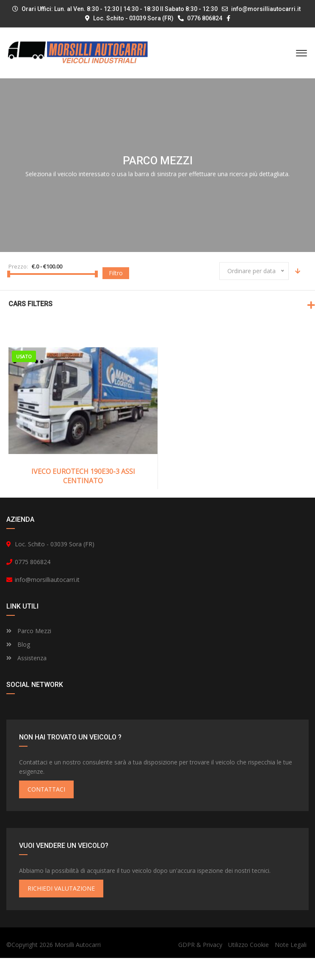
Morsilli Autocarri (78, 967)
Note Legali (291, 967)
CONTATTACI (46, 811)
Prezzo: (18, 266)
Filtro (116, 273)
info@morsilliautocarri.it (266, 9)
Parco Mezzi (29, 653)
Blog (18, 666)
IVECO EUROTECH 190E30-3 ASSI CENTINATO (83, 476)
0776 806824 (200, 18)
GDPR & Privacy (200, 967)
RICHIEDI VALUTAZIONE (61, 910)
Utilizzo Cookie (249, 967)
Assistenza (26, 680)
